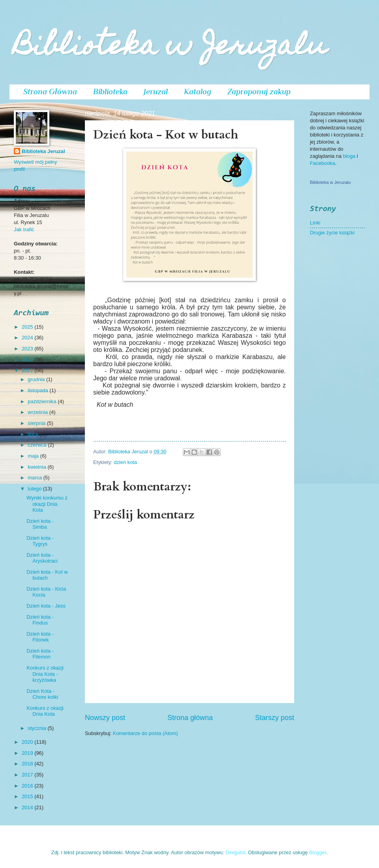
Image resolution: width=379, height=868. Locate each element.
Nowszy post (105, 718)
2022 (28, 360)
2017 (28, 775)
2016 (28, 786)
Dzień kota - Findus (40, 620)
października (43, 401)
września (38, 412)
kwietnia (38, 467)
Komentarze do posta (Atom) (145, 733)
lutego (35, 489)
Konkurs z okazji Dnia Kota (45, 711)
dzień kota (125, 462)
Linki (315, 223)
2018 (28, 764)
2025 (28, 327)
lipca (34, 434)
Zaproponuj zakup (259, 92)
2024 (28, 338)
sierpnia (37, 423)
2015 (28, 796)
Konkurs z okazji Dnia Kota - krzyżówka (45, 674)
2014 (28, 807)
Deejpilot (235, 852)
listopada (38, 390)
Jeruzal (156, 92)
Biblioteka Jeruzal (43, 151)
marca (35, 478)
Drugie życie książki (332, 233)
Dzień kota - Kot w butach (47, 575)
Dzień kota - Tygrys (40, 541)
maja (34, 456)
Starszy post (275, 718)
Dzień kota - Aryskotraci (42, 558)
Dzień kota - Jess (46, 606)
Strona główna (190, 718)
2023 (28, 349)
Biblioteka (110, 92)
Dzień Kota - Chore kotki (42, 694)
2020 (28, 742)
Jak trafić (24, 229)
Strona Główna (50, 92)
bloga (350, 156)
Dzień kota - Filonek (40, 637)
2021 (28, 370)
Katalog (198, 92)
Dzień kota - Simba (40, 524)
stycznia (38, 728)
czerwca (38, 445)
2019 (28, 753)
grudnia (37, 379)
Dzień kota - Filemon (40, 654)
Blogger (318, 852)
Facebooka (323, 163)
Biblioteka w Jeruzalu (170, 48)
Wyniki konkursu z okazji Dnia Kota (47, 504)
